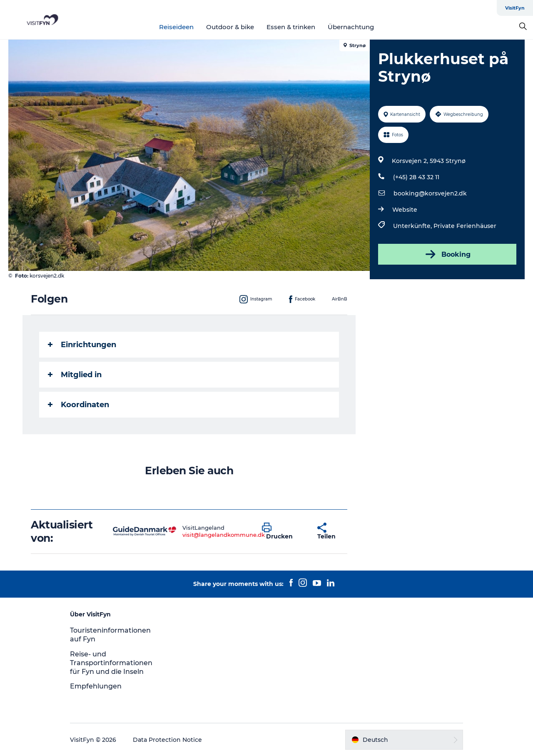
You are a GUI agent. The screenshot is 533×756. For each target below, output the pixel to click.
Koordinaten (78, 405)
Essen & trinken (291, 27)
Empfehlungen (96, 686)
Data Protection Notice (167, 740)
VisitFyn (515, 8)
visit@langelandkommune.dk (224, 535)
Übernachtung (351, 27)
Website (405, 210)
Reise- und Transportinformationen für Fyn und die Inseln (111, 663)
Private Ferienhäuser (465, 226)
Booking (447, 254)
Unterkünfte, (413, 226)
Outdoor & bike (230, 27)
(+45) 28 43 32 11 (416, 177)
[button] (283, 531)
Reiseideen (176, 27)
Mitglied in (75, 375)
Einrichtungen (82, 345)
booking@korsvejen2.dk (430, 193)
